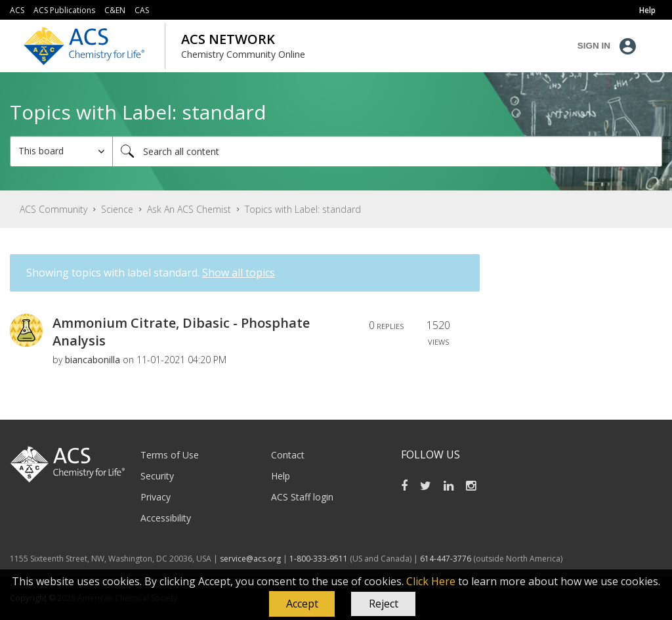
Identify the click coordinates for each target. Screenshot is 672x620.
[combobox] (387, 151)
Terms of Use (170, 455)
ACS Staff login (302, 497)
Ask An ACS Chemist (189, 209)
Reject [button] (384, 604)
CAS (142, 10)
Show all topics (239, 273)
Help (281, 476)
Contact (288, 455)
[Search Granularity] (61, 151)
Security (157, 476)
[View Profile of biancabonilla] (93, 360)
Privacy (156, 497)
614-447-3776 (447, 559)
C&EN (115, 10)
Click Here (431, 581)
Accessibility (166, 518)
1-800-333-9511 (319, 559)
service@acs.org (250, 559)
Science (117, 209)
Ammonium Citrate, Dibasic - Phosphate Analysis (181, 332)
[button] (302, 604)
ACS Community (53, 209)
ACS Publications (64, 10)
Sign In (594, 46)
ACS (17, 10)
